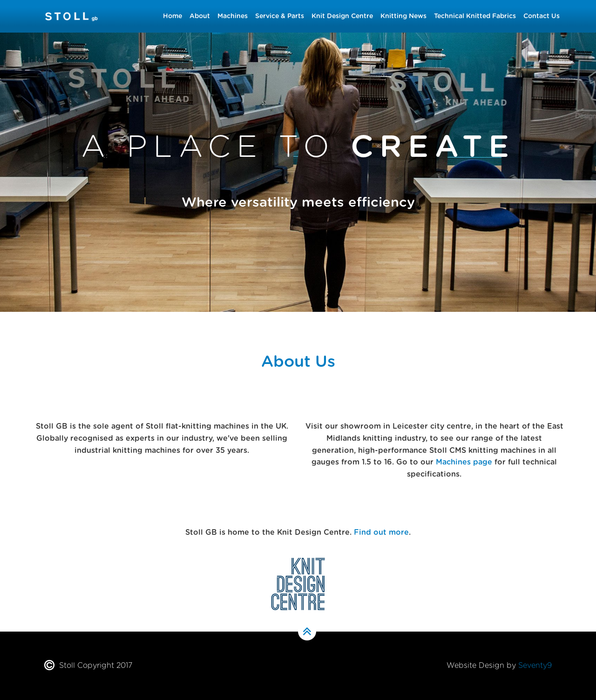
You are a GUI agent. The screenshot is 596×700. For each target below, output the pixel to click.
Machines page (464, 462)
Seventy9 (535, 666)
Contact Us (542, 16)
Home (173, 16)
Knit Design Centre (342, 16)
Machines (233, 16)
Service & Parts (280, 16)
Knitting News (403, 16)
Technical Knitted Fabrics (475, 16)
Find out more (381, 532)
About (200, 16)
